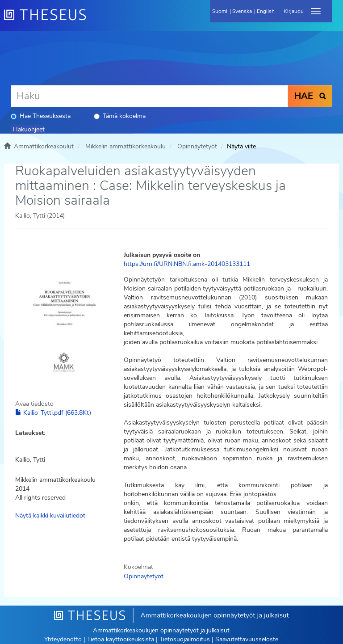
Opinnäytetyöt (197, 146)
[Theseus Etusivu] (93, 20)
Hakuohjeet (29, 129)
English (266, 11)
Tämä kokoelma (120, 116)
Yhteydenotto (63, 639)
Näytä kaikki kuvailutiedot (50, 516)
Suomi (220, 11)
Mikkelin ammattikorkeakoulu (125, 146)
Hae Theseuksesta (41, 116)
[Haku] (149, 96)
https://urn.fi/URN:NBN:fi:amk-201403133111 (187, 264)
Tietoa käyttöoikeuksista (121, 639)
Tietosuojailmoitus (185, 639)
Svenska (242, 11)
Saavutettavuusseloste (247, 639)
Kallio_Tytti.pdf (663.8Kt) (53, 413)
